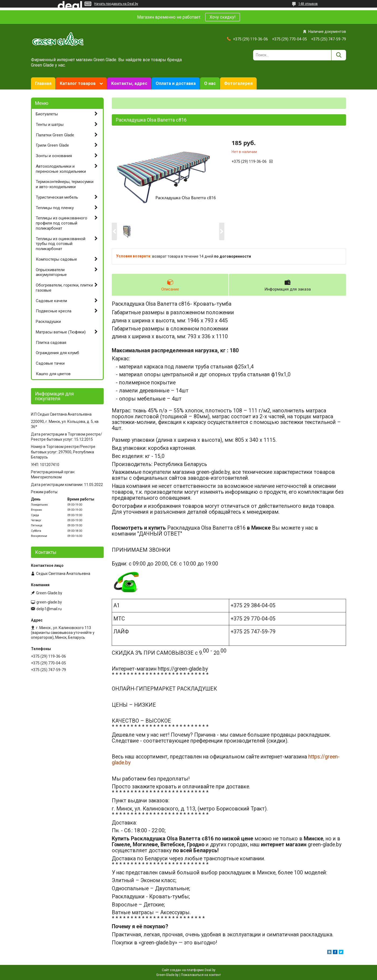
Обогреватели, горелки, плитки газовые (64, 288)
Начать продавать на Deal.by (116, 4)
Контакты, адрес (129, 83)
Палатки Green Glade (55, 135)
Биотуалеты (47, 114)
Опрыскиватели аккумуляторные (51, 272)
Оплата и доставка (176, 83)
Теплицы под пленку (55, 208)
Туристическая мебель (57, 197)
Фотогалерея (238, 83)
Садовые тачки (50, 363)
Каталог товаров (78, 83)
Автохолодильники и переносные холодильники (61, 169)
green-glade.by (49, 602)
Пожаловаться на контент (201, 975)
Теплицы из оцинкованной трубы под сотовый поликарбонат (61, 244)
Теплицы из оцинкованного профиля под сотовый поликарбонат (62, 223)
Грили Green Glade (52, 145)
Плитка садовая (51, 343)
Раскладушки (48, 322)
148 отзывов (308, 4)
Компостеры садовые (56, 259)
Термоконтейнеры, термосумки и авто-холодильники (65, 184)
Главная (43, 83)
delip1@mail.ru (49, 609)
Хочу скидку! (223, 17)
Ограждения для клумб (57, 353)
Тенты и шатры (50, 125)
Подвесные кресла (54, 311)
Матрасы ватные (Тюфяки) (61, 332)
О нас (210, 83)
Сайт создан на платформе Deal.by (189, 970)
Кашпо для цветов (53, 374)
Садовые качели (51, 301)
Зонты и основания (54, 156)
